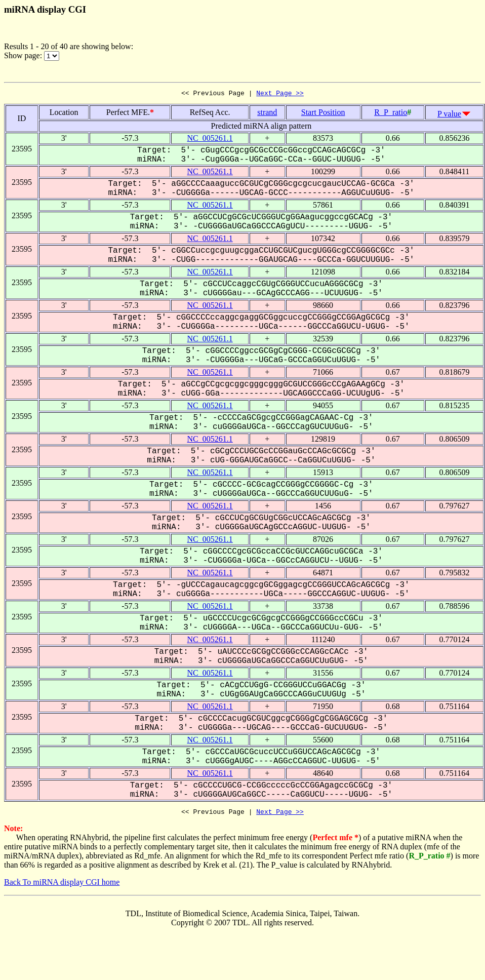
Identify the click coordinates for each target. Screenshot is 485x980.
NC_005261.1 (210, 140)
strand (267, 114)
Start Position (323, 114)
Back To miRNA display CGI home (62, 885)
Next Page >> (280, 94)
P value (449, 115)
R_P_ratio (391, 114)
